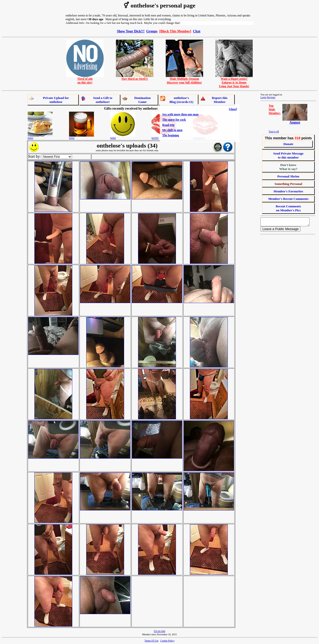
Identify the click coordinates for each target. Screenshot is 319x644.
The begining (171, 135)
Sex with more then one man (180, 114)
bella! (31, 138)
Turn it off (274, 131)
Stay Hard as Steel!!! (135, 77)
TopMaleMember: (275, 109)
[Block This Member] (175, 31)
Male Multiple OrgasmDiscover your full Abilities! (184, 79)
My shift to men (172, 130)
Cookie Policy (167, 641)
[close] (233, 109)
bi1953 (155, 138)
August (295, 122)
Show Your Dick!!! (131, 31)
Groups (152, 31)
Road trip (168, 125)
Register (271, 97)
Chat (197, 31)
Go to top (159, 631)
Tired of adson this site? (85, 79)
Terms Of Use (152, 641)
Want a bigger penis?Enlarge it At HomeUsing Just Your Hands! (234, 81)
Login (263, 97)
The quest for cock (174, 120)
